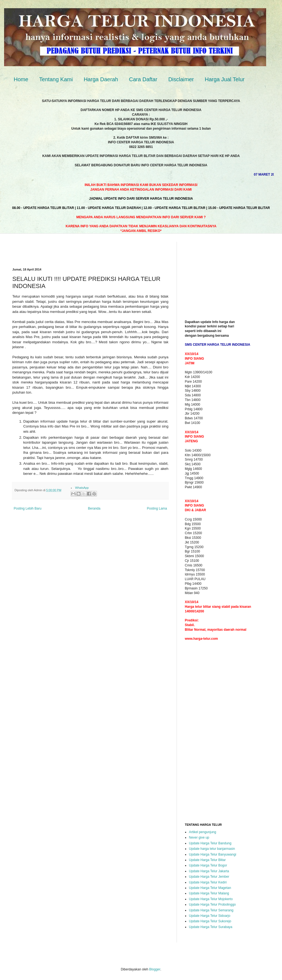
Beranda (94, 508)
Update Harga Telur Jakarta (209, 871)
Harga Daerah (101, 79)
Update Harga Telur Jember (209, 877)
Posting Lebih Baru (28, 508)
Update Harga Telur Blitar (207, 860)
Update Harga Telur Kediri (208, 882)
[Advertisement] (76, 250)
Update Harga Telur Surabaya (211, 927)
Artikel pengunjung (202, 832)
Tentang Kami (56, 79)
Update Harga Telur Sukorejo (210, 921)
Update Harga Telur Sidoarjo (210, 916)
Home (21, 79)
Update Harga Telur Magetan (210, 888)
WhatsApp (82, 488)
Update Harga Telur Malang (209, 893)
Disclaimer (181, 79)
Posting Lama (157, 508)
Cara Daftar (143, 79)
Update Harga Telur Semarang (211, 910)
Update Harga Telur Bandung (210, 843)
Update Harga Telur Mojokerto (211, 899)
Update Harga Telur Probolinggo (212, 905)
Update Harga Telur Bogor (208, 865)
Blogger (155, 969)
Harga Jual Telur (225, 79)
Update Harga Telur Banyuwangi (213, 854)
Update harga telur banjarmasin (212, 849)
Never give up (199, 837)
